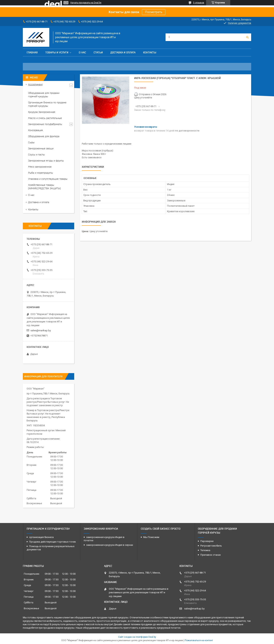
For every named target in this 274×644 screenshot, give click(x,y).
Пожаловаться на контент (199, 640)
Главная (32, 52)
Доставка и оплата (123, 52)
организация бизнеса (41, 537)
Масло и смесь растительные (45, 118)
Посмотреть (154, 12)
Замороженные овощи (41, 148)
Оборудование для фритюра (44, 136)
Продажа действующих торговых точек (53, 542)
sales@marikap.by (41, 330)
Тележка (205, 550)
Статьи (98, 52)
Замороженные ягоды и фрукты (46, 161)
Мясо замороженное (40, 167)
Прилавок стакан (211, 555)
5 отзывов (199, 3)
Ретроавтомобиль (211, 546)
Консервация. (36, 130)
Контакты (150, 52)
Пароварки (207, 541)
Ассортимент (35, 84)
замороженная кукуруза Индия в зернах (110, 545)
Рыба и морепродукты (41, 173)
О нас (82, 52)
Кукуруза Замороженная (42, 112)
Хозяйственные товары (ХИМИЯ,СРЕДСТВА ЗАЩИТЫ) (44, 187)
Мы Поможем (151, 537)
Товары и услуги (57, 52)
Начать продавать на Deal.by (86, 3)
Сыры (31, 142)
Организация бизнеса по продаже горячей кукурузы (47, 104)
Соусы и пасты (36, 155)
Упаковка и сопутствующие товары (48, 179)
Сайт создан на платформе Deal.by (137, 637)
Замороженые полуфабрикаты (45, 124)
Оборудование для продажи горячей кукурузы (44, 95)
